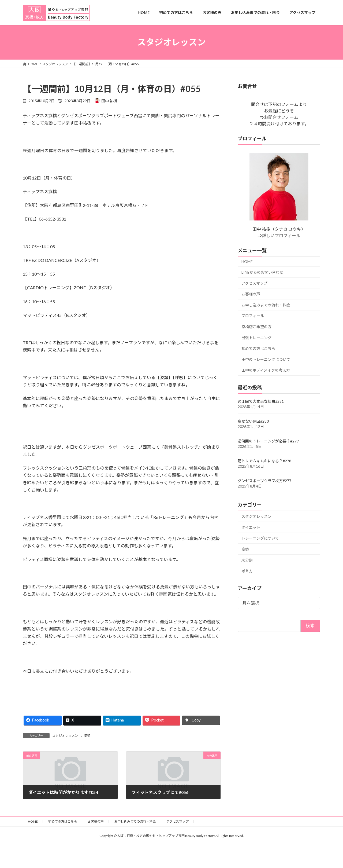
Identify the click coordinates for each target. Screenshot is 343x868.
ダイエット (251, 527)
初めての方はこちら (258, 348)
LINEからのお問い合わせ (262, 272)
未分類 (247, 560)
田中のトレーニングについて (266, 359)
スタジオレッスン (65, 736)
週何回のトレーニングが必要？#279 (268, 441)
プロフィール (253, 316)
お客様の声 (251, 294)
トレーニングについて (260, 538)
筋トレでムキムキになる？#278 (264, 461)
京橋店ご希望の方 (256, 327)
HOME (247, 261)
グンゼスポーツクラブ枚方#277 (264, 481)
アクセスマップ (254, 283)
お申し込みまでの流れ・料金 (266, 305)
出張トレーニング (256, 337)
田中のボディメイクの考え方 (266, 370)
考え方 (247, 571)
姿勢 (87, 736)
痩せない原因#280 (253, 421)
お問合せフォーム (281, 117)
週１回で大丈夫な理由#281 (261, 401)
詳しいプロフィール (281, 235)
